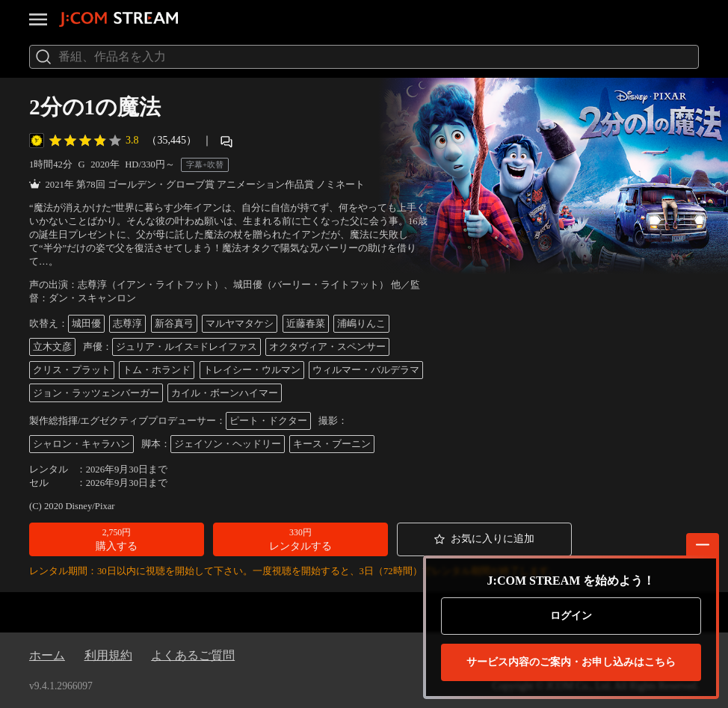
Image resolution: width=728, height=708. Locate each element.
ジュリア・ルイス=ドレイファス (186, 347)
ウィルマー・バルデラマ (366, 370)
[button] (117, 539)
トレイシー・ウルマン (252, 370)
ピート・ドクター (268, 421)
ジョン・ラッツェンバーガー (96, 393)
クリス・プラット (72, 370)
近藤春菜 (306, 324)
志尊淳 (127, 324)
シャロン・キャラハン (81, 444)
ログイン (571, 616)
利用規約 (108, 655)
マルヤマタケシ (240, 324)
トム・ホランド (157, 370)
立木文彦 (52, 347)
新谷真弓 (174, 324)
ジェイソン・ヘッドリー (228, 444)
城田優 (86, 324)
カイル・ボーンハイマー (225, 393)
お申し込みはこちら (571, 662)
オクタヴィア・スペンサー (327, 347)
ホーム (47, 655)
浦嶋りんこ (361, 324)
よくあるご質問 (193, 655)
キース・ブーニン (332, 444)
